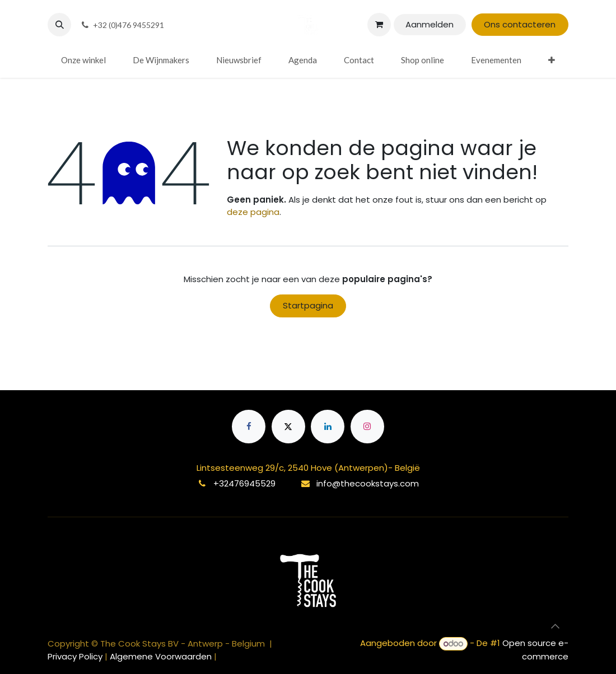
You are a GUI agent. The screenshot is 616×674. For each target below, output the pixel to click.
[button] (59, 25)
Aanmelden (430, 24)
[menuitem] (83, 60)
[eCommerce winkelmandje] (379, 25)
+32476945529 (244, 483)
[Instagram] (367, 427)
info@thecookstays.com (368, 483)
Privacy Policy (76, 656)
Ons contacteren (520, 24)
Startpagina (308, 305)
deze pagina (253, 212)
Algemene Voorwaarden (161, 656)
